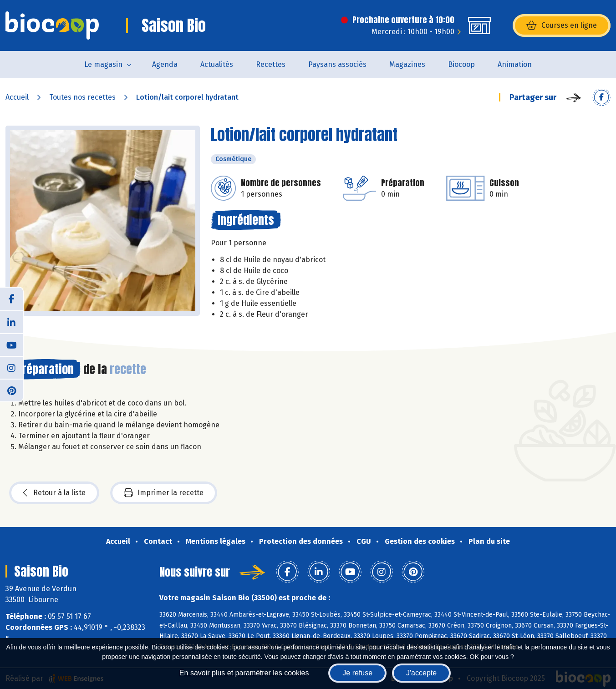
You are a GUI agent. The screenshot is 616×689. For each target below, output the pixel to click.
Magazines (407, 64)
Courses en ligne (562, 25)
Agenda (165, 64)
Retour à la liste (54, 493)
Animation (515, 64)
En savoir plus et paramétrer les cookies (244, 673)
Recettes (271, 64)
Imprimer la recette (164, 493)
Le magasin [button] (103, 64)
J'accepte (421, 673)
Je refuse (357, 673)
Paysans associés (337, 64)
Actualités (217, 64)
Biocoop (461, 64)
